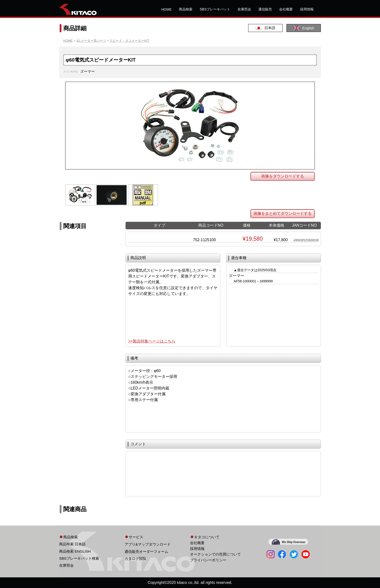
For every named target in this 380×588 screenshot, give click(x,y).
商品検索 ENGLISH (75, 551)
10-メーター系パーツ (91, 41)
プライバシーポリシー (208, 560)
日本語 (265, 28)
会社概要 (286, 9)
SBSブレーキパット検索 (79, 558)
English (304, 28)
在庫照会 (244, 9)
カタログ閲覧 (135, 559)
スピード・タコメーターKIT (129, 41)
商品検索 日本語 (72, 544)
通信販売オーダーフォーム (146, 552)
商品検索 (186, 9)
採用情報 (307, 9)
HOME (166, 9)
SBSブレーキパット (215, 9)
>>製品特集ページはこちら (152, 341)
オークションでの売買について (215, 554)
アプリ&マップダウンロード (148, 544)
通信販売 (265, 9)
